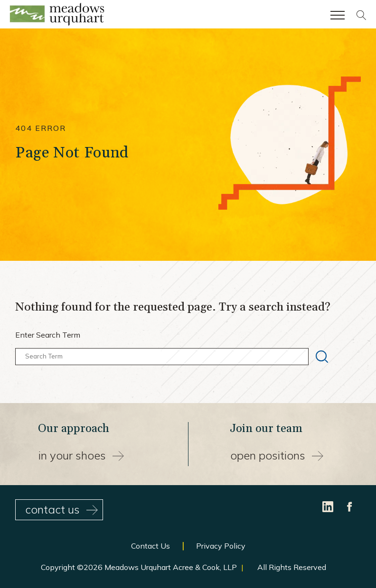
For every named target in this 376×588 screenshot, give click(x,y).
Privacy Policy (221, 546)
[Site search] (361, 18)
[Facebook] (350, 505)
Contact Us (150, 546)
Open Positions (277, 455)
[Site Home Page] (57, 16)
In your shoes (81, 455)
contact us (61, 509)
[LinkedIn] (329, 505)
